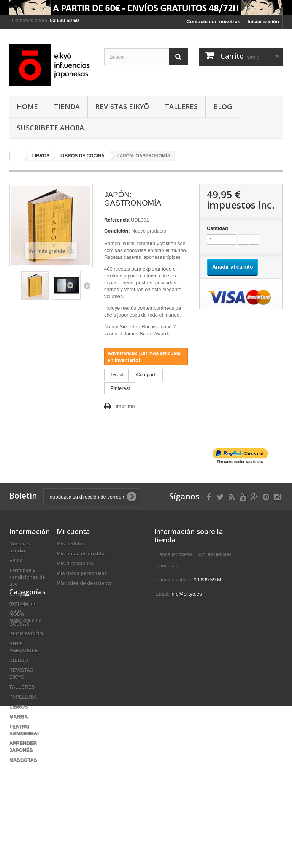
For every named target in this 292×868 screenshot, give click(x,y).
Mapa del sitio (25, 620)
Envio (16, 560)
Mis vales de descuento (84, 583)
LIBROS (18, 767)
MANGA (18, 777)
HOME (27, 106)
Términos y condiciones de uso (27, 577)
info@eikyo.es (186, 594)
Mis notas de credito (81, 554)
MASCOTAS (23, 820)
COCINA (19, 664)
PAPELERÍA (23, 757)
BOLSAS (19, 684)
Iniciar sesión (263, 21)
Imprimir (125, 406)
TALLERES (181, 106)
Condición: (117, 231)
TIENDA (67, 106)
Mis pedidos (71, 544)
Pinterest (120, 388)
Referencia (117, 220)
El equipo (20, 594)
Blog (223, 106)
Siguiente (87, 285)
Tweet (116, 375)
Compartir (147, 375)
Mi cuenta (73, 531)
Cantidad (217, 228)
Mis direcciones (75, 563)
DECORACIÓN (26, 694)
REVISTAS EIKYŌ (122, 106)
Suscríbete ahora (50, 128)
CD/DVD (19, 720)
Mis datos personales (82, 573)
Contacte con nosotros (213, 21)
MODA (17, 674)
